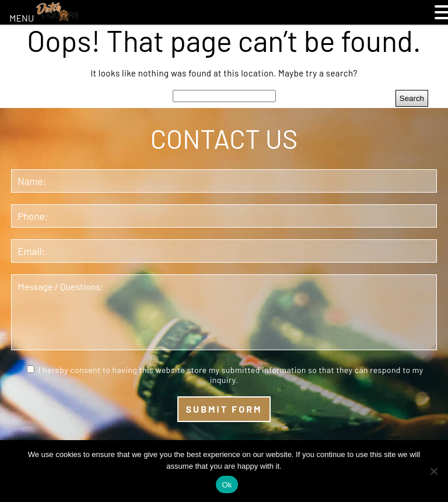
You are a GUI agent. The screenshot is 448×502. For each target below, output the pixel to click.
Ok (227, 485)
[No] (433, 471)
